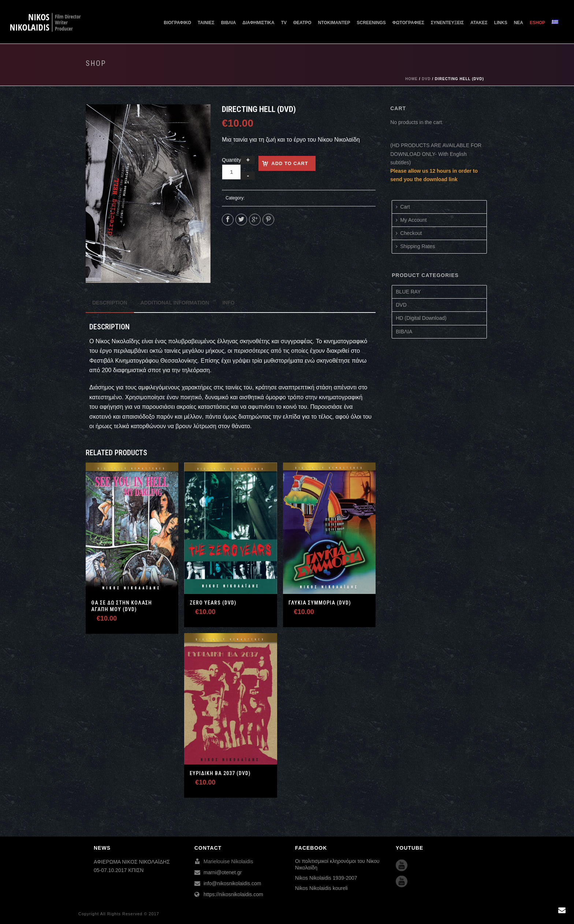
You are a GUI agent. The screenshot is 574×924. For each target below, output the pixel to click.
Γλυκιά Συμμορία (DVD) (320, 603)
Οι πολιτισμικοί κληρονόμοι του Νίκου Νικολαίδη (337, 864)
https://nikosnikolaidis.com (233, 894)
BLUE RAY (408, 292)
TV (284, 23)
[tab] (110, 303)
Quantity (231, 160)
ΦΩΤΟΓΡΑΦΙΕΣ (408, 23)
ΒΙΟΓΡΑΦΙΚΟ (177, 23)
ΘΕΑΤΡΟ (302, 23)
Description (110, 303)
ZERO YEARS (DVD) (213, 603)
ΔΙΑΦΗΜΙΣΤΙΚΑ (258, 23)
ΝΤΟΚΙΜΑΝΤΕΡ (334, 23)
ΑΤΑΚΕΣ (479, 23)
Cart (403, 207)
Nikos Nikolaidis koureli (321, 888)
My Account (411, 220)
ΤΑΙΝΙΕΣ (206, 23)
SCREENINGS (371, 23)
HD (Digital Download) (421, 318)
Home (411, 79)
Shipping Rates (415, 246)
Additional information (175, 303)
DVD (426, 79)
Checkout (409, 233)
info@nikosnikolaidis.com (232, 883)
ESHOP (537, 23)
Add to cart (290, 163)
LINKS (501, 23)
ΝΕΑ (519, 23)
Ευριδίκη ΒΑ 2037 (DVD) (220, 773)
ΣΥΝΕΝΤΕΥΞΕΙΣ (447, 23)
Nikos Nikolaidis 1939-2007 (326, 878)
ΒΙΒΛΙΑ (229, 23)
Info (228, 303)
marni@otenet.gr (223, 872)
